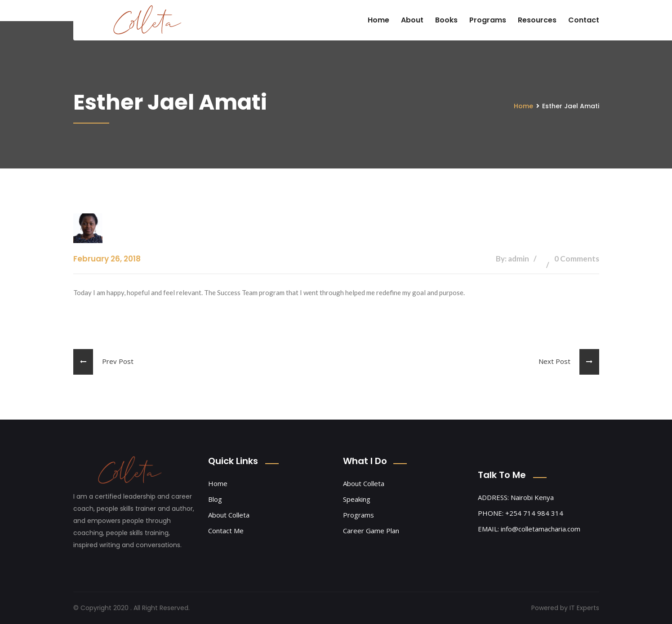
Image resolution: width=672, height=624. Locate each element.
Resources (537, 20)
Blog (215, 499)
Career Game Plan (371, 531)
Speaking (357, 499)
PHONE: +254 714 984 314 (521, 513)
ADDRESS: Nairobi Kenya (516, 497)
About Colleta (229, 515)
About (412, 20)
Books (446, 20)
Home (378, 20)
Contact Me (226, 531)
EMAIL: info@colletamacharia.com (529, 529)
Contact (584, 20)
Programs (488, 20)
